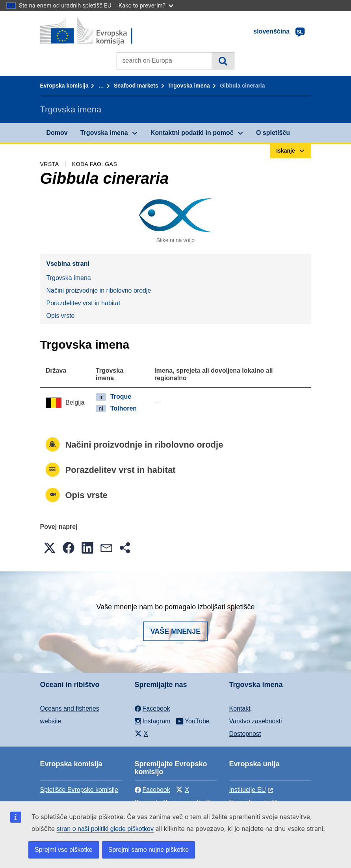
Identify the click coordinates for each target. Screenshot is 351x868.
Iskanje (223, 61)
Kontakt (240, 708)
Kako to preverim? (146, 5)
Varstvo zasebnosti (256, 721)
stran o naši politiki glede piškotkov (105, 829)
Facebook (152, 790)
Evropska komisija (64, 86)
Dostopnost (245, 734)
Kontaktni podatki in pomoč (192, 133)
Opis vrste (61, 316)
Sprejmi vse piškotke (64, 850)
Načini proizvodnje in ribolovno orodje (99, 290)
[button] (50, 548)
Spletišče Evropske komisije (79, 790)
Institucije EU (248, 790)
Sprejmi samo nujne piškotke (149, 850)
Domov (57, 133)
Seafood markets (136, 86)
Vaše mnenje (176, 631)
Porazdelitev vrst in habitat (84, 303)
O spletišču (273, 133)
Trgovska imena (189, 86)
